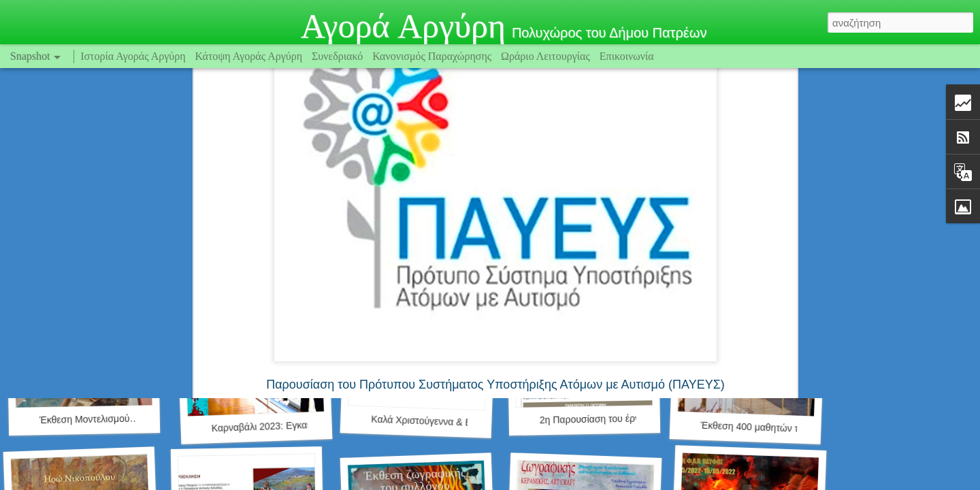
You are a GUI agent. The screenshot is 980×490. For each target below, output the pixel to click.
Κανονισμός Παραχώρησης (433, 56)
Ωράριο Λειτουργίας (547, 56)
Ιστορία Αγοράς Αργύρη (133, 56)
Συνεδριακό (337, 56)
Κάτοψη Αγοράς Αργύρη (249, 56)
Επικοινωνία (627, 56)
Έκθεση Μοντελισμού (85, 419)
